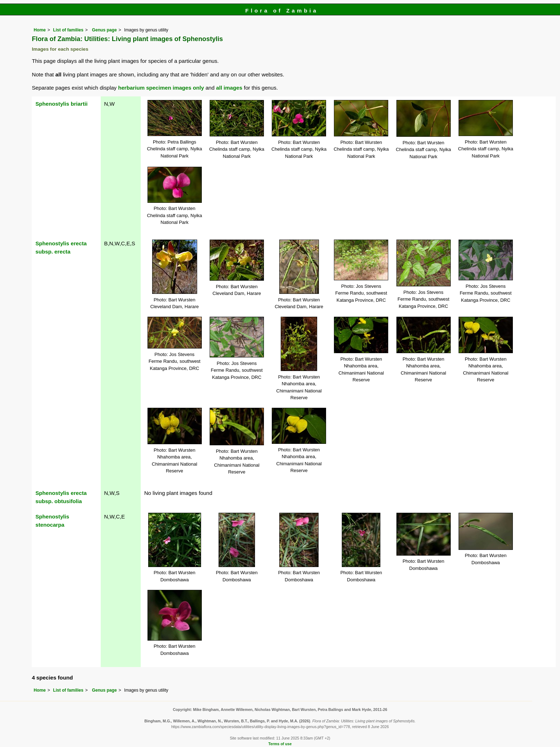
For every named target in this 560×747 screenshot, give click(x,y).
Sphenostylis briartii (61, 104)
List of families (68, 30)
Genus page (104, 30)
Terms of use (280, 744)
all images (229, 88)
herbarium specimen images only (161, 88)
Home (40, 30)
